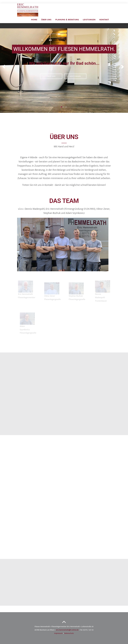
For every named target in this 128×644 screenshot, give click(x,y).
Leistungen (89, 22)
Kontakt (104, 22)
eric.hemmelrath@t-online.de (67, 630)
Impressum (59, 633)
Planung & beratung (67, 22)
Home (34, 22)
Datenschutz (69, 633)
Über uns (46, 22)
